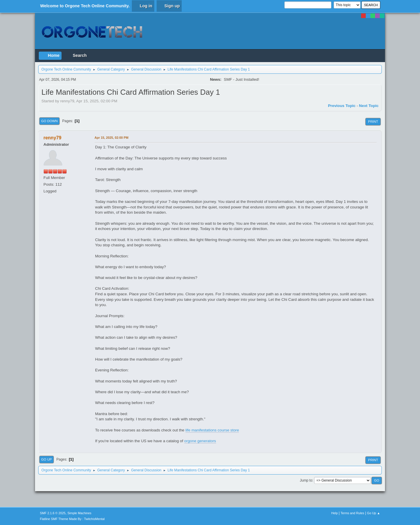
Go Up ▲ (373, 513)
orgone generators (200, 441)
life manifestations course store (212, 430)
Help (335, 513)
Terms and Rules (352, 513)
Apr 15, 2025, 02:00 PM (111, 138)
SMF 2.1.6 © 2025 (53, 513)
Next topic (369, 106)
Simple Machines (79, 513)
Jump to (306, 480)
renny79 (52, 138)
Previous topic (342, 106)
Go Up (47, 459)
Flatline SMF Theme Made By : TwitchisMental (72, 519)
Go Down (49, 121)
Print (373, 122)
